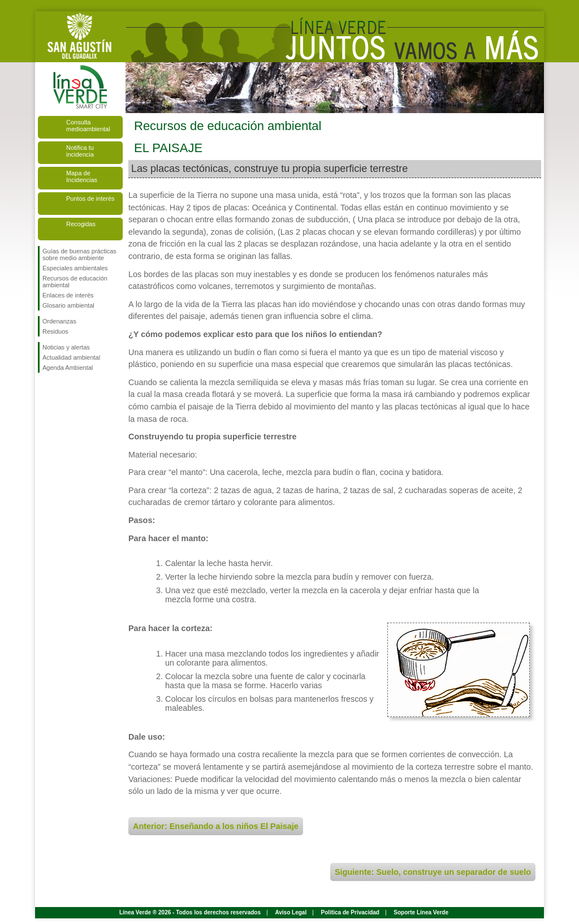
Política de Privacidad (350, 912)
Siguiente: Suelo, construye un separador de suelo (433, 872)
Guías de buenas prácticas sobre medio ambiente (79, 254)
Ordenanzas (59, 321)
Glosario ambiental (68, 305)
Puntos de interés (90, 198)
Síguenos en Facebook (45, 391)
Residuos (55, 331)
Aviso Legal (291, 912)
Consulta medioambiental (88, 126)
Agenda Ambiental (68, 368)
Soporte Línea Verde (421, 912)
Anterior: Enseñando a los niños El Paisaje (216, 826)
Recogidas (81, 224)
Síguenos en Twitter (63, 391)
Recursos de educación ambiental (75, 282)
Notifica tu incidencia (80, 151)
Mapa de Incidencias (82, 176)
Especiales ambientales (75, 268)
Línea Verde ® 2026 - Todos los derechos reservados (190, 912)
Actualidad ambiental (71, 357)
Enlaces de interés (68, 295)
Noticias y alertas (66, 347)
